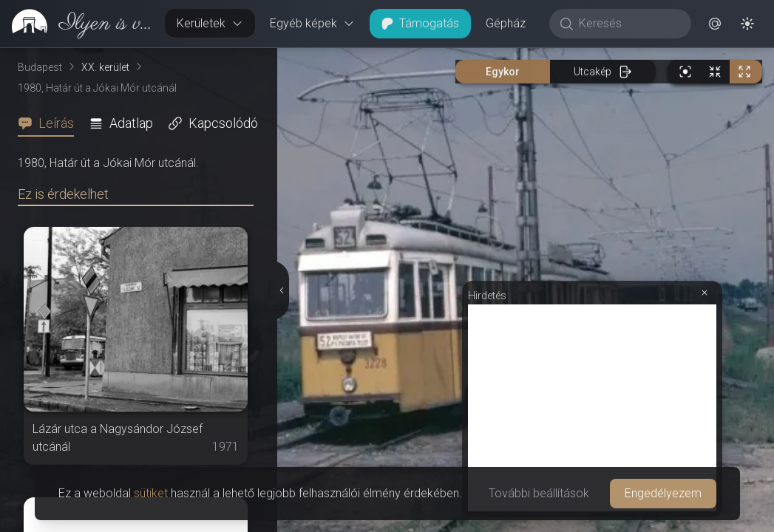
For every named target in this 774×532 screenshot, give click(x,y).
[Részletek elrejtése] (282, 290)
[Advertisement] (592, 408)
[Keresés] (628, 24)
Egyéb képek (312, 23)
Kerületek (210, 23)
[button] (715, 24)
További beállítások (539, 493)
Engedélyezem (663, 493)
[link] (77, 24)
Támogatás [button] (420, 23)
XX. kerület (105, 67)
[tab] (50, 123)
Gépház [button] (506, 23)
